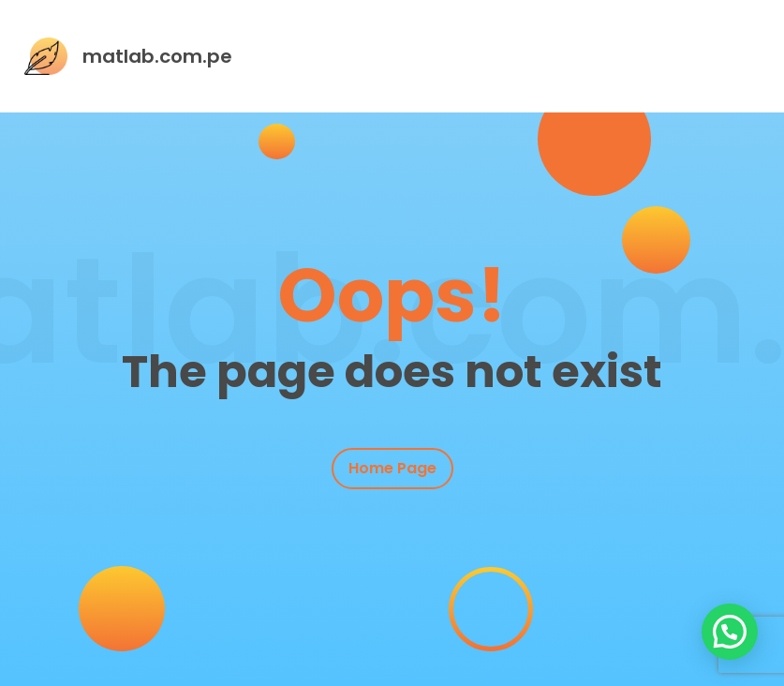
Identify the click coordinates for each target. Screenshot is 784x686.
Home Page (392, 468)
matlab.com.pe (157, 56)
